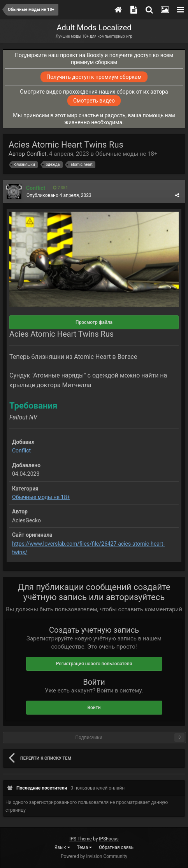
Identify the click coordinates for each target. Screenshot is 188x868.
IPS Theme (81, 839)
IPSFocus (109, 839)
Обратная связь (116, 847)
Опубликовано (59, 195)
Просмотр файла (94, 322)
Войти (94, 708)
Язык (62, 847)
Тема (84, 847)
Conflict (37, 154)
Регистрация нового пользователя (94, 664)
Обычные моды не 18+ (127, 154)
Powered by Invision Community (94, 856)
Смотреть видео (94, 101)
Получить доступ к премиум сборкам (94, 77)
